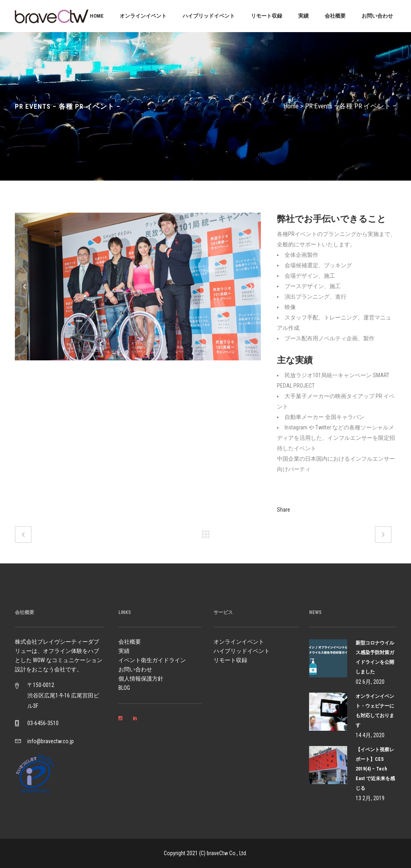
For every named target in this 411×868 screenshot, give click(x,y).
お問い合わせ (135, 669)
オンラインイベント (239, 642)
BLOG (124, 688)
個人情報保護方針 (141, 679)
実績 (124, 651)
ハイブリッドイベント (242, 651)
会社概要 (130, 642)
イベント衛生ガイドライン (152, 660)
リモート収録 (230, 660)
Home (291, 106)
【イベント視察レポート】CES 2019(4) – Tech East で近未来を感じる (375, 769)
